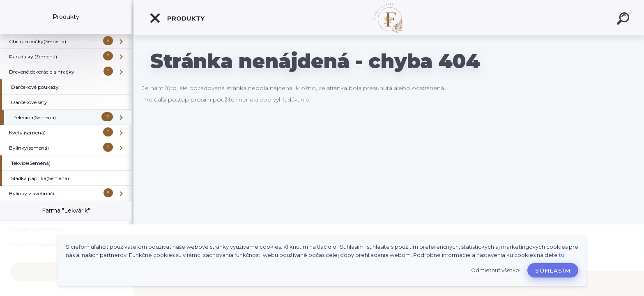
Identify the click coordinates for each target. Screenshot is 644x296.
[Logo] (389, 17)
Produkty (177, 18)
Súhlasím (553, 271)
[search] (624, 20)
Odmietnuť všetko (495, 270)
